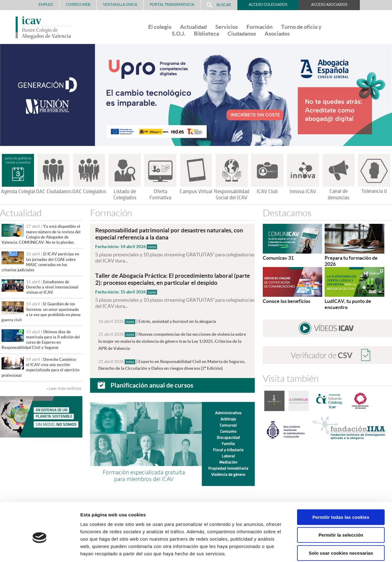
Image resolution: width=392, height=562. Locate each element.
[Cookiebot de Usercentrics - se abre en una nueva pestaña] (40, 550)
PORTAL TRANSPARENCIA (172, 4)
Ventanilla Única (120, 4)
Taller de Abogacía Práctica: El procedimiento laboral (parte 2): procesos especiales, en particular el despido (173, 279)
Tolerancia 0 (374, 191)
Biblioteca (206, 34)
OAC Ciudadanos (54, 192)
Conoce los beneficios (286, 301)
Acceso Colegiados (268, 4)
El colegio (160, 27)
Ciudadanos (242, 34)
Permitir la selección (341, 505)
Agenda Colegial (18, 192)
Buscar (219, 5)
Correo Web (78, 4)
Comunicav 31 (278, 258)
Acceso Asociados (329, 4)
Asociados (277, 34)
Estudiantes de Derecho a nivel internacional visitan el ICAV (52, 287)
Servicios (227, 27)
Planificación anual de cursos (152, 383)
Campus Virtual (196, 192)
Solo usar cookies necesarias (341, 523)
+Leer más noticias (64, 389)
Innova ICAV (303, 192)
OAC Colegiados (89, 192)
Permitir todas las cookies (341, 487)
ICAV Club (267, 192)
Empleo (46, 4)
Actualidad (193, 27)
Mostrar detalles (329, 550)
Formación (260, 27)
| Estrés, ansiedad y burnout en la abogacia (157, 320)
